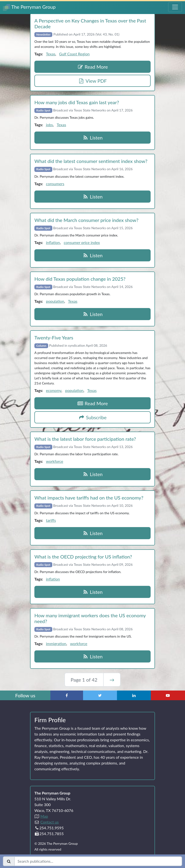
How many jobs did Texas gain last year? (77, 102)
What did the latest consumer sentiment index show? (91, 161)
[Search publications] (98, 861)
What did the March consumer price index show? (86, 220)
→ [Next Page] (112, 680)
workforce (55, 461)
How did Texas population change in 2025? (80, 279)
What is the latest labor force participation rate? (85, 439)
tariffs (51, 520)
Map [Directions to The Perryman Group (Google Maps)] (44, 816)
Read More (93, 67)
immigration (56, 644)
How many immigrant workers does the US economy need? (90, 618)
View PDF (92, 81)
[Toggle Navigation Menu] (175, 7)
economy (54, 390)
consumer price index (82, 242)
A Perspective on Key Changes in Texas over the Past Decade (90, 23)
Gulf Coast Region (74, 54)
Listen (92, 138)
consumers (55, 184)
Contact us (50, 822)
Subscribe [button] (92, 417)
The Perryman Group (29, 7)
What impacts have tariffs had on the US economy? (89, 498)
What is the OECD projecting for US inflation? (83, 557)
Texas (51, 54)
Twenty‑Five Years (54, 338)
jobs (50, 125)
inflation (53, 242)
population (55, 301)
